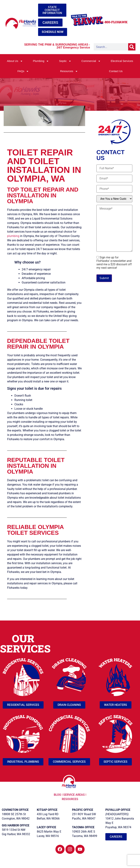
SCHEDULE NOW (53, 32)
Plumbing (41, 61)
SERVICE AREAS (74, 795)
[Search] (132, 47)
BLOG (58, 795)
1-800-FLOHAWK (115, 22)
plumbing (13, 236)
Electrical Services (122, 61)
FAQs (23, 71)
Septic (65, 61)
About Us (15, 61)
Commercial (91, 61)
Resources (69, 71)
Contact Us (116, 71)
